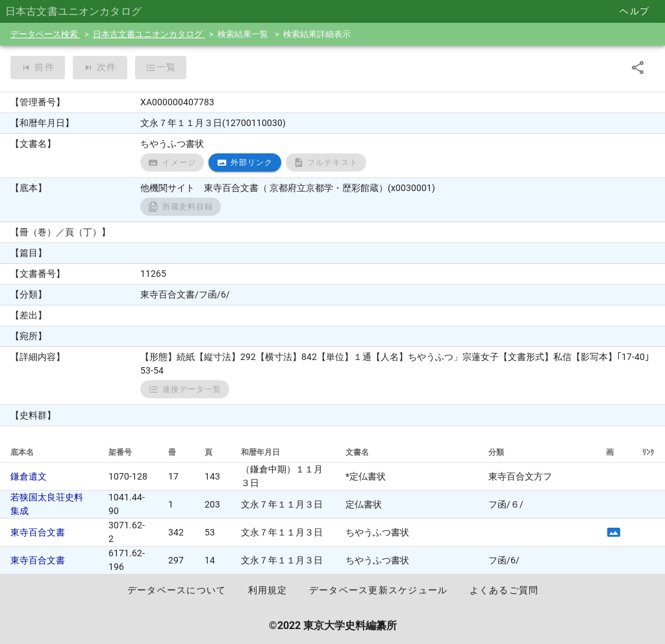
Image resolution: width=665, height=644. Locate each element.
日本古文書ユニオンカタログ (149, 34)
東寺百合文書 (38, 532)
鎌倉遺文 (29, 476)
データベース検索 (45, 34)
